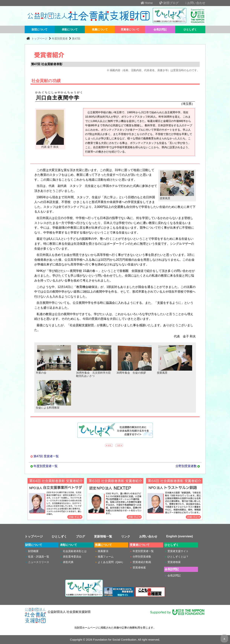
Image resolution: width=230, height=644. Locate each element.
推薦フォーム (106, 557)
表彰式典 (68, 562)
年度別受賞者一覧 (46, 466)
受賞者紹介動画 (142, 562)
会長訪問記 (160, 29)
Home (144, 3)
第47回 (76, 39)
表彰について (70, 29)
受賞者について (130, 29)
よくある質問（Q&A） (111, 562)
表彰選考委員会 (72, 557)
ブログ (80, 536)
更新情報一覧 (103, 536)
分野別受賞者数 (186, 466)
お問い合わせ (192, 3)
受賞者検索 (139, 568)
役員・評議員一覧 (39, 557)
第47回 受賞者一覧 (46, 456)
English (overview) (180, 536)
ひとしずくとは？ (178, 557)
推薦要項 (103, 551)
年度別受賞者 (60, 39)
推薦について (100, 29)
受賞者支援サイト (178, 551)
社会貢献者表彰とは (75, 551)
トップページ (40, 39)
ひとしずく (190, 29)
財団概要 (33, 551)
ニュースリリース (39, 562)
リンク (126, 536)
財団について (40, 29)
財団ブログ (166, 3)
